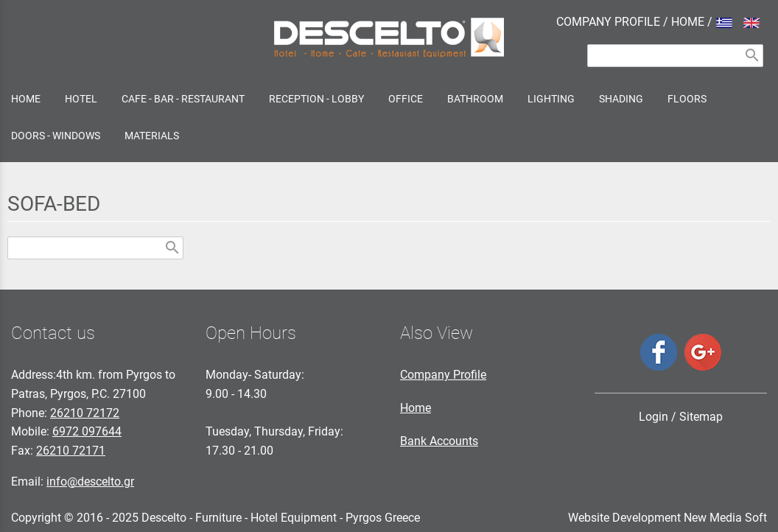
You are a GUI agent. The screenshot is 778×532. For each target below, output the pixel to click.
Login (653, 417)
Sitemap (701, 417)
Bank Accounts (439, 441)
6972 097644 (87, 431)
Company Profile (443, 375)
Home (416, 408)
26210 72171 (71, 451)
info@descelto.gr (90, 482)
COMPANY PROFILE (608, 22)
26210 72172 (85, 413)
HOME (688, 22)
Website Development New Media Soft (667, 518)
